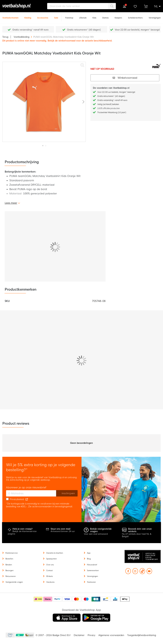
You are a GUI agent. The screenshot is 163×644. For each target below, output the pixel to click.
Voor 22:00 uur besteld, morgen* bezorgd (137, 30)
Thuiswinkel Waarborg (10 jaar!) (112, 112)
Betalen (9, 565)
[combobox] (81, 6)
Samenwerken (93, 570)
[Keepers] (118, 16)
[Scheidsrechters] (135, 16)
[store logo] (21, 6)
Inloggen (124, 6)
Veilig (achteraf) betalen (108, 104)
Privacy (91, 635)
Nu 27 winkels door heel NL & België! (137, 535)
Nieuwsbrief (92, 565)
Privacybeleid (17, 499)
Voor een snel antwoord (96, 534)
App (89, 553)
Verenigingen (92, 576)
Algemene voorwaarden (111, 635)
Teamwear (91, 582)
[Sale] (56, 16)
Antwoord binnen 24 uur (63, 531)
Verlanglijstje (135, 6)
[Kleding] (28, 16)
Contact (49, 570)
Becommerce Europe (10, 635)
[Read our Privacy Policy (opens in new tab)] (27, 499)
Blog (89, 559)
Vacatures (50, 582)
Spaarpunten (51, 559)
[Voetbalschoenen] (10, 16)
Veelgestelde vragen (14, 582)
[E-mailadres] (31, 493)
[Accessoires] (43, 16)
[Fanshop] (69, 16)
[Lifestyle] (83, 16)
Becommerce (20, 635)
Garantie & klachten (55, 553)
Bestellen (9, 559)
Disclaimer (79, 635)
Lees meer (11, 203)
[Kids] (94, 16)
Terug (5, 37)
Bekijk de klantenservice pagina (22, 533)
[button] (157, 6)
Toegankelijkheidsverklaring (142, 635)
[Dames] (105, 16)
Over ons (50, 565)
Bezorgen (9, 570)
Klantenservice (12, 553)
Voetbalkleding (22, 37)
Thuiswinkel (29, 635)
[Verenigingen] (155, 16)
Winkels (49, 576)
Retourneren (11, 576)
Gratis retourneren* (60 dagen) (84, 30)
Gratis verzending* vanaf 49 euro (30, 30)
